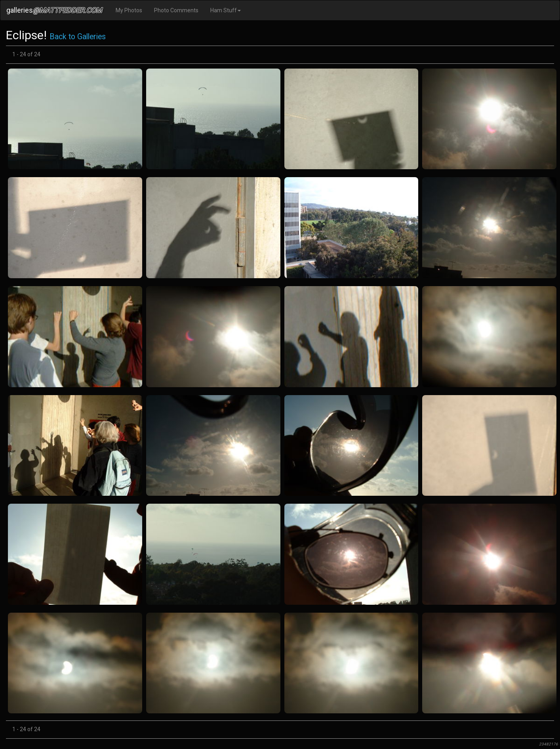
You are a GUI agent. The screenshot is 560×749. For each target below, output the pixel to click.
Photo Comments (176, 10)
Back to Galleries (78, 37)
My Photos (129, 10)
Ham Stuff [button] (226, 10)
